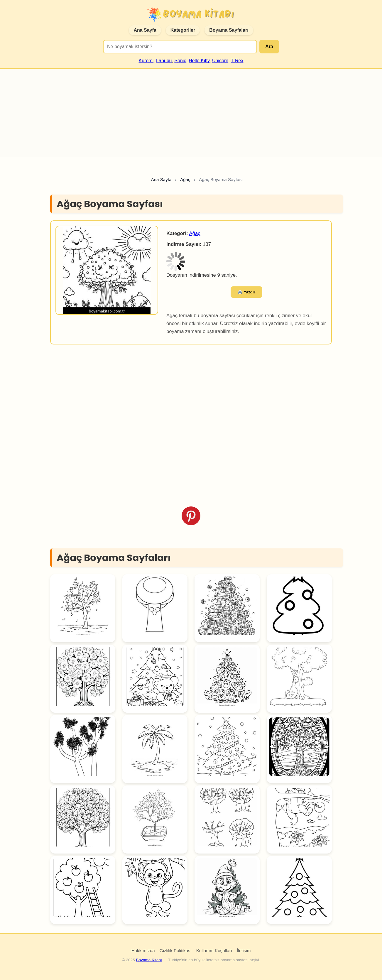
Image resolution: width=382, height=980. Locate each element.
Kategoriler (183, 30)
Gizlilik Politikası (176, 951)
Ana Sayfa (145, 30)
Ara (269, 47)
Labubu (164, 61)
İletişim (244, 951)
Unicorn (220, 61)
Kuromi (146, 61)
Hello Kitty (199, 61)
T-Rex (237, 61)
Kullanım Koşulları (214, 951)
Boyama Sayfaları (229, 30)
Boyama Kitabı (149, 960)
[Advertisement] (191, 113)
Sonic (180, 61)
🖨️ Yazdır (246, 292)
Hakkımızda (143, 951)
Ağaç (195, 233)
